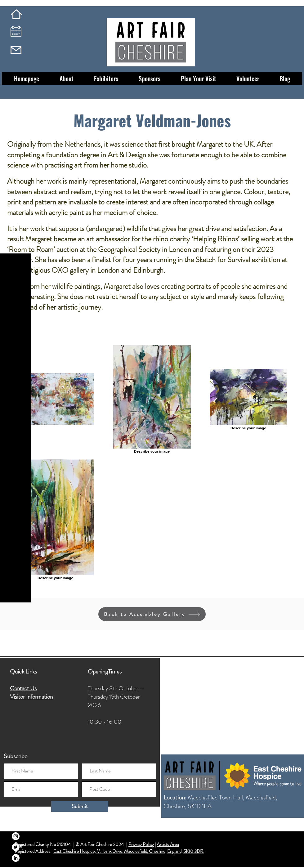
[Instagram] (16, 836)
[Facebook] (16, 825)
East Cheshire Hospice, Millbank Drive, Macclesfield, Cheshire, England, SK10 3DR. (129, 851)
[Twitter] (16, 847)
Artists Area (168, 844)
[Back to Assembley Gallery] (152, 614)
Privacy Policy (141, 844)
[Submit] (80, 806)
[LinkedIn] (16, 858)
